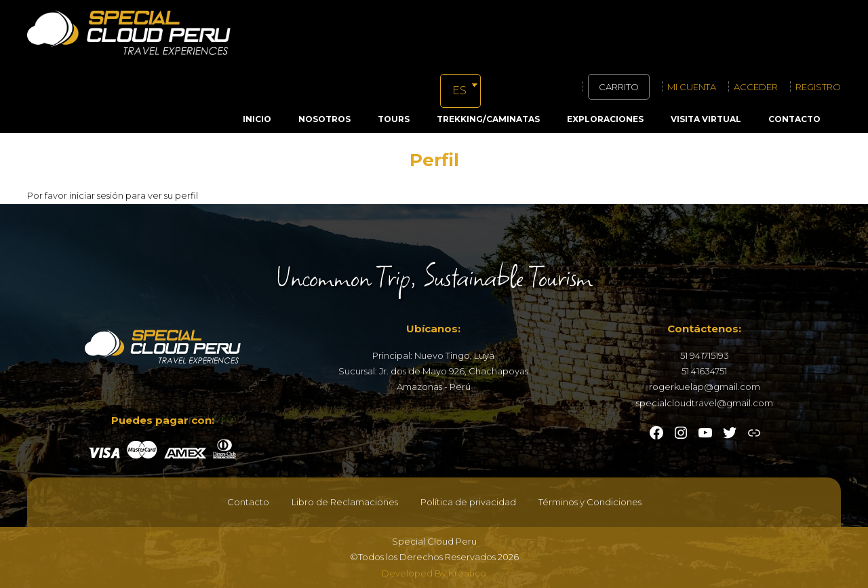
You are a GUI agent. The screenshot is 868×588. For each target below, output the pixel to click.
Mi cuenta (692, 87)
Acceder (756, 87)
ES (459, 91)
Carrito (619, 87)
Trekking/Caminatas (488, 119)
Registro (818, 87)
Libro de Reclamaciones (345, 502)
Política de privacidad (468, 502)
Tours (394, 119)
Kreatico (467, 573)
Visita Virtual (706, 119)
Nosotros (324, 119)
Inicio (257, 119)
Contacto (794, 119)
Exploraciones (605, 119)
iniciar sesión (96, 195)
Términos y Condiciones (590, 502)
